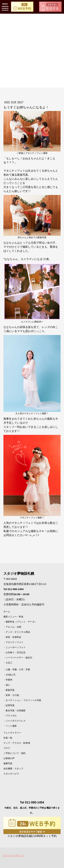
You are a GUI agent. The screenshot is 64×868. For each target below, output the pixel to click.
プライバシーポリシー (14, 855)
